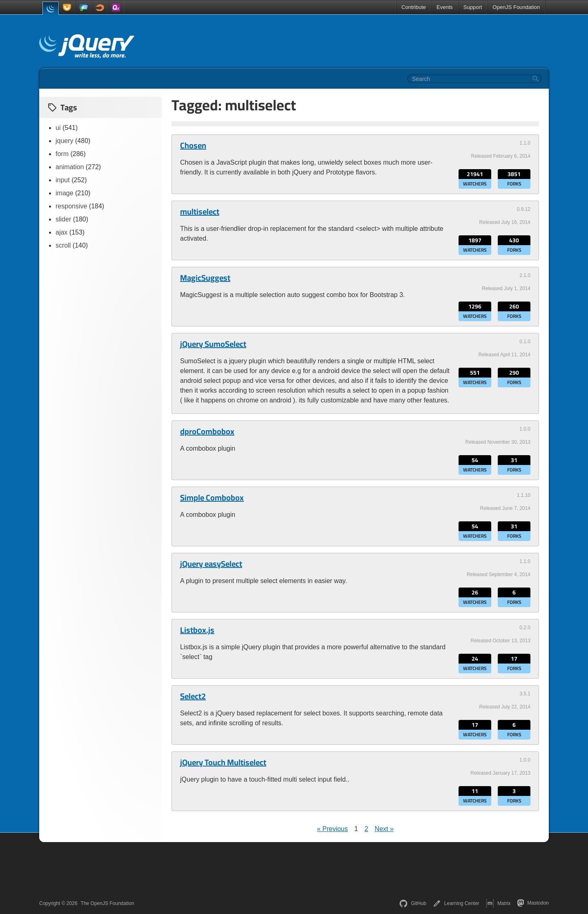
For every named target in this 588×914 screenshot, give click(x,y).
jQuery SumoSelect (213, 344)
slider (63, 219)
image (65, 193)
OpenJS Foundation (516, 7)
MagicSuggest (205, 278)
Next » (384, 829)
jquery (65, 141)
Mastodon (533, 903)
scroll (63, 245)
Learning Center (456, 903)
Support (473, 7)
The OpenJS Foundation (108, 903)
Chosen (193, 145)
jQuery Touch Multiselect (223, 762)
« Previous (332, 829)
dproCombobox (207, 431)
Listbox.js (197, 630)
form (62, 154)
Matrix (498, 903)
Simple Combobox (212, 498)
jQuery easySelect (211, 564)
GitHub (413, 903)
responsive (71, 206)
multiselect (200, 212)
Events (445, 7)
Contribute (414, 7)
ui (58, 128)
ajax (61, 232)
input (63, 180)
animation (70, 167)
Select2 (193, 696)
